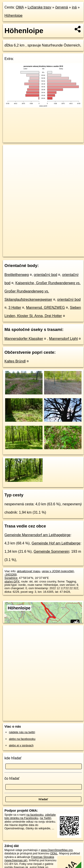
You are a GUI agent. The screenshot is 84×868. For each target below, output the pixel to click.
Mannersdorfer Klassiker (24, 339)
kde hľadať (13, 758)
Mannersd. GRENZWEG (45, 308)
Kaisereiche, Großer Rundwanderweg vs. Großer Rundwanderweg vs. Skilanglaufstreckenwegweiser (43, 291)
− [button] (11, 159)
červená (62, 7)
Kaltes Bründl (15, 361)
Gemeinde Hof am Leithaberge (56, 543)
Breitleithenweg (17, 275)
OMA (20, 7)
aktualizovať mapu (29, 571)
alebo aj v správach (21, 745)
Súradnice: (11, 578)
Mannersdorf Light (63, 339)
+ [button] (11, 152)
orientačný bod (46, 275)
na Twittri (46, 818)
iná (74, 7)
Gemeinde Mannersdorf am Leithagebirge (37, 535)
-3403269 (10, 575)
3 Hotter (15, 308)
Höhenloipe (13, 16)
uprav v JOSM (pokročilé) (58, 571)
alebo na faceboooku (22, 739)
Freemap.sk (59, 250)
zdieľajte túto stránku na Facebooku (30, 816)
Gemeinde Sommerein (51, 551)
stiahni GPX (12, 581)
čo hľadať (12, 778)
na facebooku (35, 815)
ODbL (54, 853)
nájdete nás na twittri (22, 732)
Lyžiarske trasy (39, 7)
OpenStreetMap (36, 250)
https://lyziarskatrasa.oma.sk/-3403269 (27, 253)
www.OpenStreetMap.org (57, 850)
